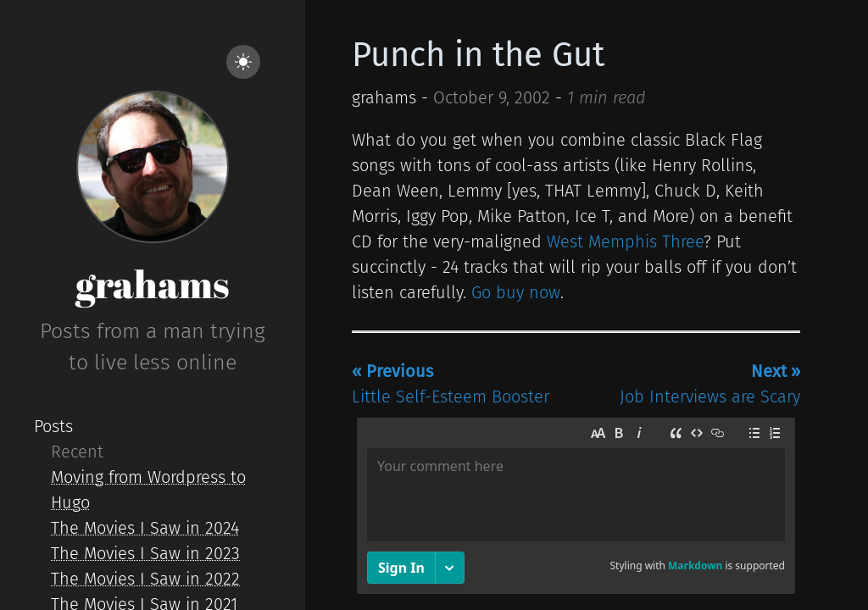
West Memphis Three (625, 241)
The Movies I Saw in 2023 (145, 553)
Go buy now (516, 292)
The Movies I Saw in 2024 (145, 528)
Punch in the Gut (478, 55)
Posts (53, 426)
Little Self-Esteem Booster (451, 384)
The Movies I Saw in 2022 (145, 579)
